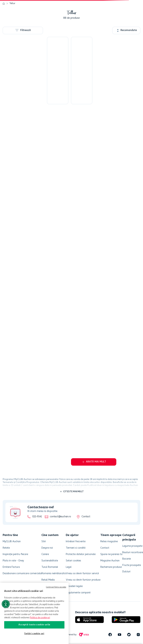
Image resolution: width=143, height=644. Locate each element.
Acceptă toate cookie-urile (34, 625)
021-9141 (37, 517)
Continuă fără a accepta (56, 587)
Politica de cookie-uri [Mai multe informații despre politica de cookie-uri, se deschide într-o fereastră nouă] (40, 618)
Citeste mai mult (74, 492)
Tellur (12, 3)
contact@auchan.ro (60, 517)
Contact (86, 517)
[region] (34, 613)
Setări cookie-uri (34, 634)
